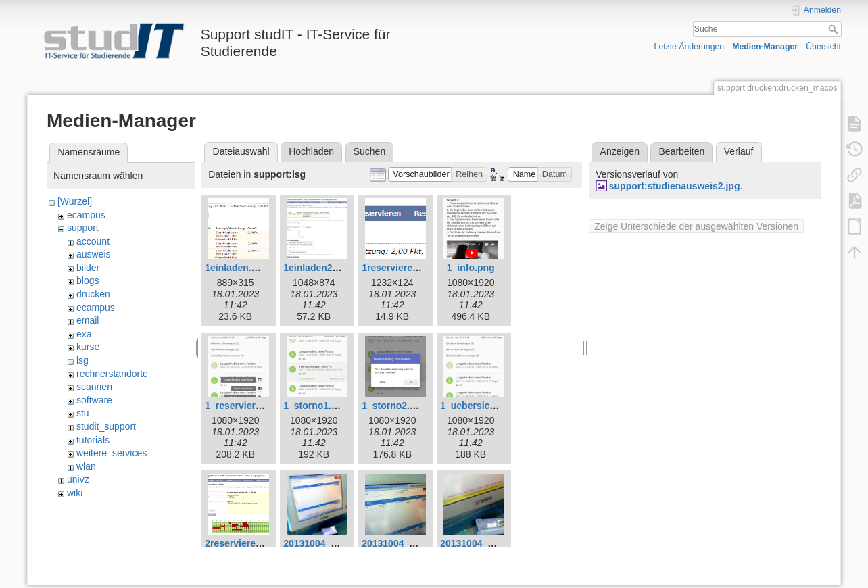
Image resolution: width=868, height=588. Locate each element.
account (93, 241)
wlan (86, 466)
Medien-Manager (765, 47)
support (83, 228)
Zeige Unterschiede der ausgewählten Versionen (696, 226)
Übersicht (823, 47)
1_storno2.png (394, 406)
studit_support (106, 426)
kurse (88, 347)
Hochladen (311, 151)
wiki (75, 493)
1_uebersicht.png (479, 406)
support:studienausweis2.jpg (675, 186)
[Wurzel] (75, 201)
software (94, 400)
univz (78, 479)
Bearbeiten (682, 151)
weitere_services (112, 453)
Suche (835, 29)
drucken (93, 294)
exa (84, 334)
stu (83, 413)
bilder (88, 268)
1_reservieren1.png (248, 406)
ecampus (86, 215)
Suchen (369, 151)
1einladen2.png (318, 268)
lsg (82, 360)
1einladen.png (237, 268)
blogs (88, 280)
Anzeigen (620, 151)
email (88, 320)
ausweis (94, 254)
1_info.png (471, 268)
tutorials (93, 440)
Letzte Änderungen (690, 47)
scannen (94, 387)
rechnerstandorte (112, 374)
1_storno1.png (316, 406)
